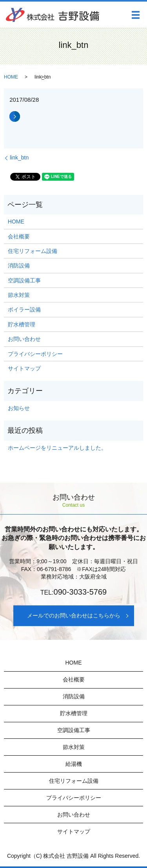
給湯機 (74, 764)
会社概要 (19, 236)
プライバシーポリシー (35, 354)
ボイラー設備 (24, 309)
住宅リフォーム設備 (33, 251)
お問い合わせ (24, 339)
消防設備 (19, 266)
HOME (11, 77)
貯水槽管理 (22, 324)
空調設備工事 (24, 280)
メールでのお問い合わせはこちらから (74, 615)
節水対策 (19, 295)
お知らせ (19, 408)
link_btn (19, 157)
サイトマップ (24, 368)
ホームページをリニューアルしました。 (57, 448)
